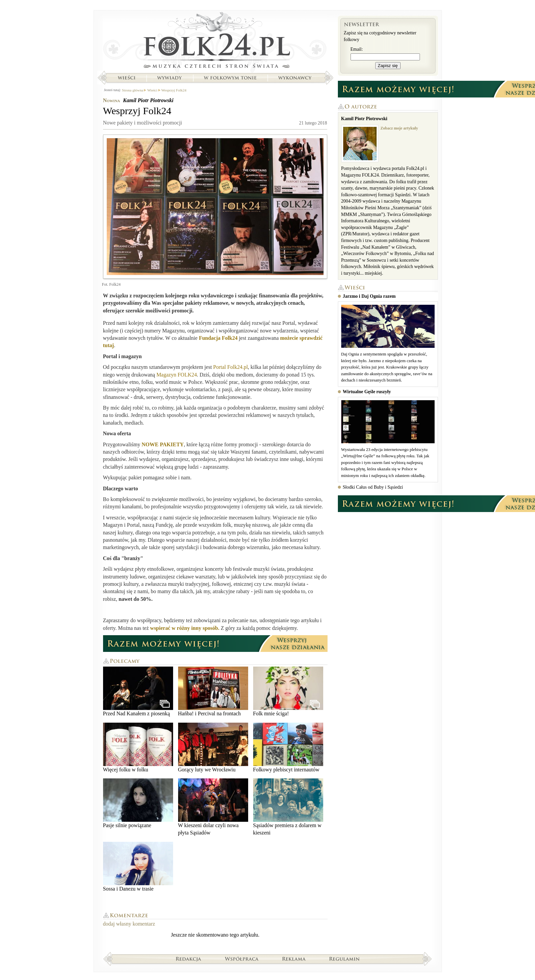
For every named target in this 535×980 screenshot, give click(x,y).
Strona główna (215, 42)
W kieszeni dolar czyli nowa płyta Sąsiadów (213, 807)
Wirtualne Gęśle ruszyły (367, 392)
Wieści (126, 78)
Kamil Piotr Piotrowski (148, 100)
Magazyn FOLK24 (177, 375)
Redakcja (189, 959)
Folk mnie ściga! (288, 691)
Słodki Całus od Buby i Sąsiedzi (373, 487)
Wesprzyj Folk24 (174, 90)
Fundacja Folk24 (218, 338)
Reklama (294, 959)
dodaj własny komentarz (129, 924)
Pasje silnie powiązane (138, 803)
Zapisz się (388, 66)
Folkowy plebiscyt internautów (288, 748)
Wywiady (169, 78)
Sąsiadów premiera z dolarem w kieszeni (288, 807)
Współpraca (242, 959)
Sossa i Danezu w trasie (138, 867)
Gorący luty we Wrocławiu (213, 748)
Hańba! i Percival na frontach (213, 691)
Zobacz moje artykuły (399, 128)
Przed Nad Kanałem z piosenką (138, 691)
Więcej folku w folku (138, 748)
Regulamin (344, 959)
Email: (357, 49)
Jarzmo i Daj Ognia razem (369, 296)
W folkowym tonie (230, 78)
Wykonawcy (296, 78)
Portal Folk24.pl (230, 367)
